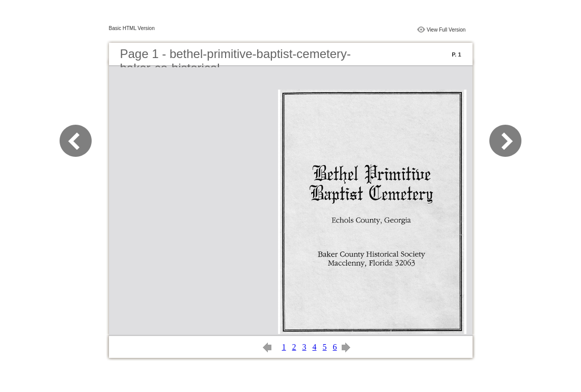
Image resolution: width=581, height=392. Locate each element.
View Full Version (446, 30)
